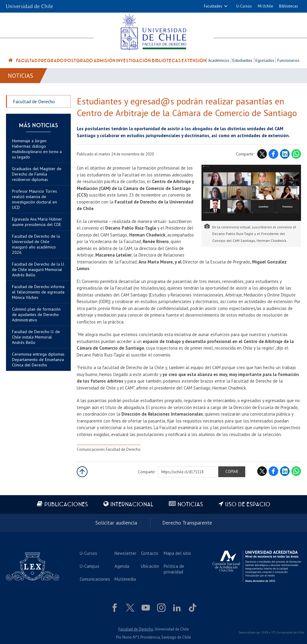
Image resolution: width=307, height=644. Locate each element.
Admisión (104, 61)
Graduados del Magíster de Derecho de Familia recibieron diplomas (37, 174)
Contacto (150, 553)
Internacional (132, 505)
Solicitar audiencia (116, 523)
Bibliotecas (289, 6)
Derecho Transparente (187, 523)
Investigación (133, 61)
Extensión (194, 61)
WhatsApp (296, 154)
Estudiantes (242, 60)
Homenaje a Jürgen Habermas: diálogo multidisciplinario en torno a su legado (37, 149)
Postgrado (79, 61)
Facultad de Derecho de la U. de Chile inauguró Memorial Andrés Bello (38, 269)
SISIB (265, 632)
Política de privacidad (174, 569)
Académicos (219, 60)
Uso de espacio (248, 505)
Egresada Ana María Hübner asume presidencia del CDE (37, 222)
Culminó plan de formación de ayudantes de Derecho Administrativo (36, 314)
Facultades (213, 6)
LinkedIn (285, 154)
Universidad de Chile (290, 632)
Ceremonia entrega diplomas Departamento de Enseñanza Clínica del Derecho (38, 360)
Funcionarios (288, 60)
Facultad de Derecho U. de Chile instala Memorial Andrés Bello (36, 337)
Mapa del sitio (177, 553)
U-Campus (89, 566)
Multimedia (125, 579)
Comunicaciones (95, 579)
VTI (273, 632)
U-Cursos (244, 6)
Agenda (122, 566)
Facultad (27, 61)
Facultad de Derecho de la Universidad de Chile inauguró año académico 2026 (36, 244)
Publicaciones (66, 505)
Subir (82, 472)
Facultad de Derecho (34, 101)
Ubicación (150, 566)
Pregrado (51, 61)
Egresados (265, 60)
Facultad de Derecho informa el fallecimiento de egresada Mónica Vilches (38, 292)
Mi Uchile (265, 6)
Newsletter (125, 553)
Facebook (273, 154)
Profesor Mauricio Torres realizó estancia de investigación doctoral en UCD (34, 199)
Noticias (21, 76)
